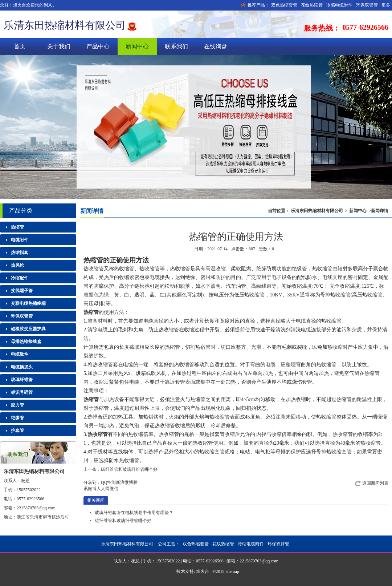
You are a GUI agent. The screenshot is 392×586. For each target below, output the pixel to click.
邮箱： (10, 508)
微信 (114, 489)
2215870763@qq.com (36, 508)
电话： (10, 499)
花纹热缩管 (312, 5)
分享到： (92, 482)
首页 (20, 46)
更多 (386, 5)
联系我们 (176, 46)
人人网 (103, 489)
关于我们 (59, 46)
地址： (10, 517)
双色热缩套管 (284, 5)
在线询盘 (216, 46)
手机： (10, 490)
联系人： (12, 481)
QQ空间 (108, 482)
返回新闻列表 (375, 483)
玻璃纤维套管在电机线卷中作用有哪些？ (134, 513)
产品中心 (98, 46)
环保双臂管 (367, 5)
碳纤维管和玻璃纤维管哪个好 (129, 469)
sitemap (232, 571)
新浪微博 (124, 482)
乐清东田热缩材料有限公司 (65, 25)
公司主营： (223, 544)
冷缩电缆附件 (339, 5)
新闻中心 (137, 46)
